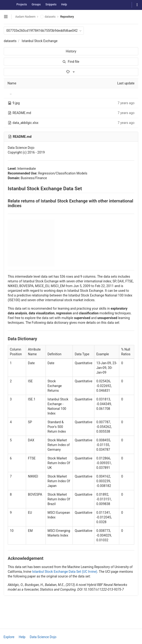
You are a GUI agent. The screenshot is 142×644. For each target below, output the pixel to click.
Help (64, 4)
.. (11, 93)
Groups (36, 4)
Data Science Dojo (43, 637)
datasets (10, 41)
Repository (67, 17)
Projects (22, 4)
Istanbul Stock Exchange (40, 41)
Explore (9, 637)
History (71, 51)
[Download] (71, 72)
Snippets (51, 4)
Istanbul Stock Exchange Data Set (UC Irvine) (65, 572)
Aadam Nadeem (25, 17)
